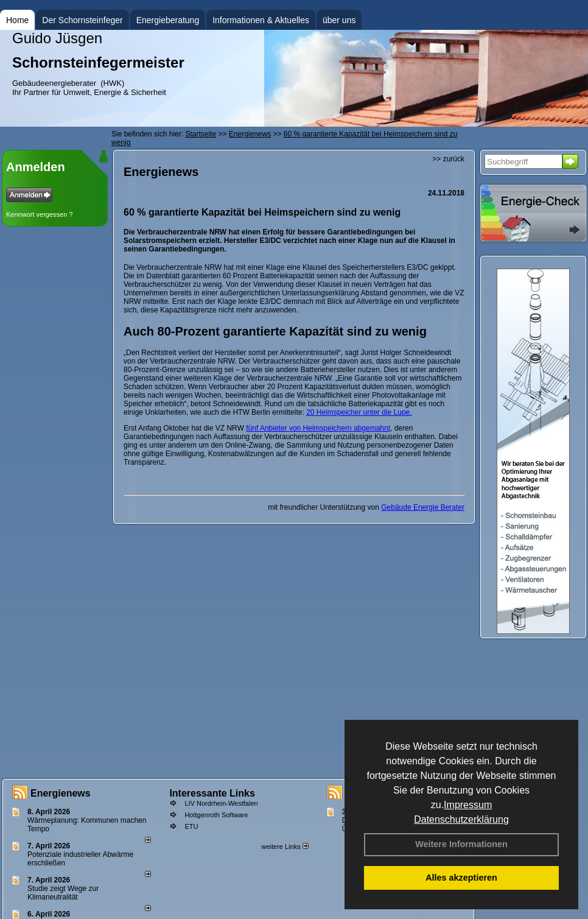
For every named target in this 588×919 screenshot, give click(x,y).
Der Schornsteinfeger (82, 20)
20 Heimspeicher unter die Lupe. (359, 412)
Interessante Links (212, 793)
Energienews (61, 793)
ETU (191, 826)
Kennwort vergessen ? (39, 214)
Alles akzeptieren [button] (461, 878)
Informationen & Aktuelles (261, 20)
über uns (339, 20)
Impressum (468, 805)
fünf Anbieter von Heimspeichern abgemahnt (318, 428)
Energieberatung (168, 20)
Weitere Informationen (461, 844)
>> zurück (448, 159)
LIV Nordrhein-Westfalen (221, 803)
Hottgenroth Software (216, 815)
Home (17, 20)
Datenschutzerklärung (461, 819)
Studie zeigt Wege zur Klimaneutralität (63, 893)
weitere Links (285, 847)
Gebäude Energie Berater (423, 507)
